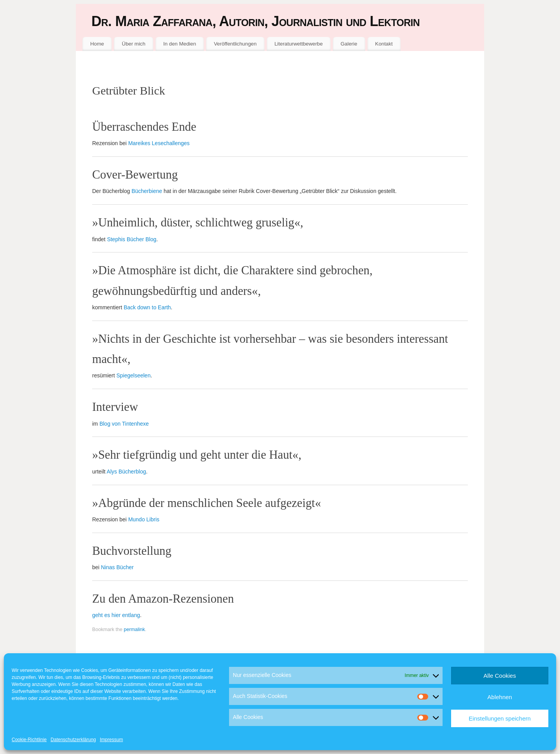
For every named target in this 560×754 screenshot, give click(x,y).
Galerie (349, 44)
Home (97, 44)
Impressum (111, 740)
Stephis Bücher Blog (132, 239)
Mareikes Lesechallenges (159, 143)
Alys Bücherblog (126, 472)
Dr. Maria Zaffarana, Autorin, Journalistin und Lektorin (255, 21)
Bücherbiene (147, 191)
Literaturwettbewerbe (299, 44)
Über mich (134, 44)
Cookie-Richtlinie (29, 740)
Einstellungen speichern (500, 718)
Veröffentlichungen (235, 44)
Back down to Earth (147, 307)
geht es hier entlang (116, 615)
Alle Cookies (500, 676)
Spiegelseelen (133, 375)
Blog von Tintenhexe (124, 424)
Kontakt (384, 44)
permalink (134, 630)
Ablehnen (500, 697)
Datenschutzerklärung (73, 740)
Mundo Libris (144, 519)
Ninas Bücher (117, 567)
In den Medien (180, 44)
